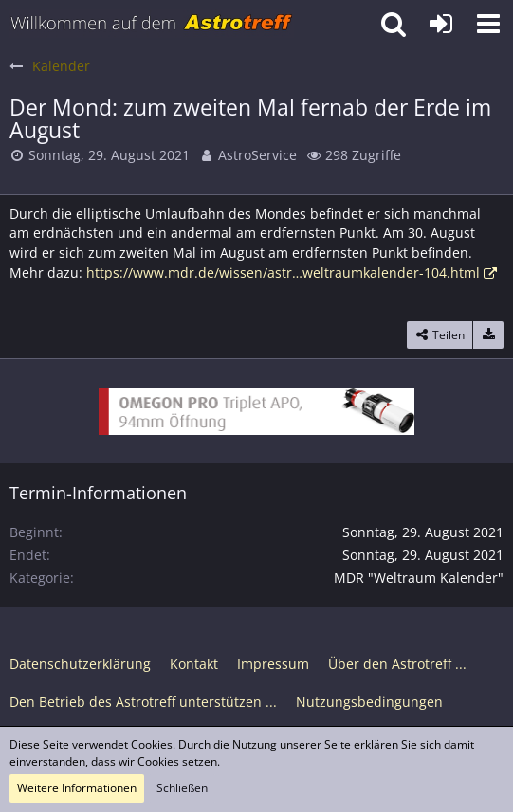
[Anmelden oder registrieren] (441, 24)
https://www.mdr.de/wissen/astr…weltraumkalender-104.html (283, 272)
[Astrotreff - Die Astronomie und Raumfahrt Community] (152, 24)
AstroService (257, 155)
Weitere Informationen (77, 788)
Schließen (182, 788)
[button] (488, 24)
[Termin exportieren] (488, 335)
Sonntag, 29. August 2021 (109, 155)
